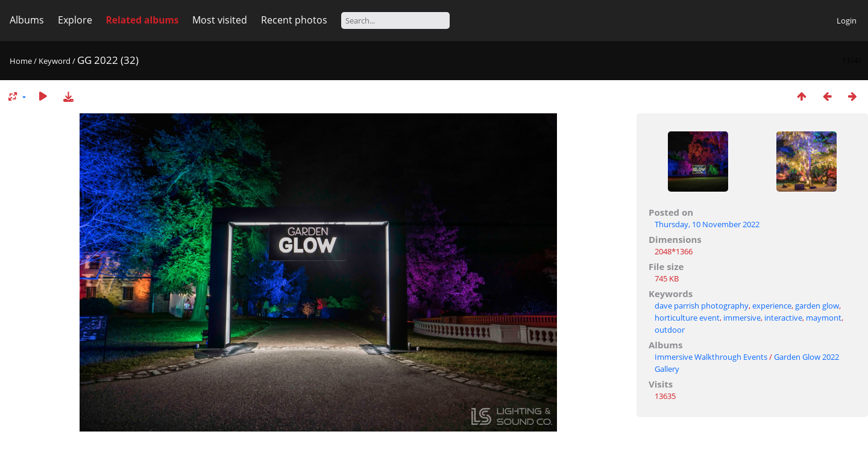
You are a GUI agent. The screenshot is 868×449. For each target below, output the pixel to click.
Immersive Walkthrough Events (711, 357)
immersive (742, 318)
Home (21, 61)
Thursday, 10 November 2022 (707, 224)
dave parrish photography (702, 306)
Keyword (55, 61)
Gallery (667, 369)
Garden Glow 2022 (807, 357)
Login (847, 20)
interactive (783, 318)
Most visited (220, 20)
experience (772, 306)
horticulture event (687, 318)
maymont (824, 318)
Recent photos (294, 20)
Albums (27, 20)
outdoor (670, 330)
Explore (75, 20)
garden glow (817, 306)
